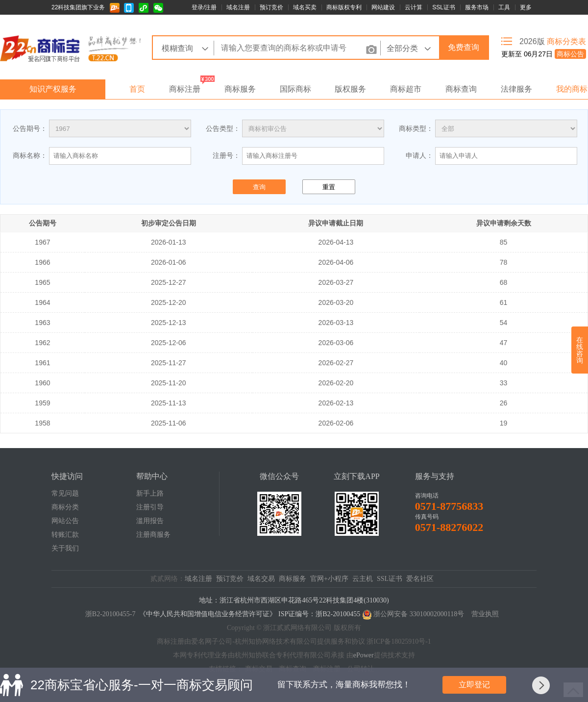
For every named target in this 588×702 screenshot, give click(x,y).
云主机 (363, 579)
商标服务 (240, 89)
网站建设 (383, 7)
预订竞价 (271, 7)
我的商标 (572, 89)
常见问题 (65, 493)
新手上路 (150, 493)
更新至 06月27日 (544, 54)
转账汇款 (65, 535)
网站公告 (65, 521)
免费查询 (464, 47)
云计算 (414, 7)
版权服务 (350, 89)
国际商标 (295, 89)
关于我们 (65, 548)
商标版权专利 (344, 7)
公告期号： (30, 128)
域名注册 (238, 7)
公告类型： (223, 128)
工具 (504, 7)
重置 (329, 187)
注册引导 (150, 507)
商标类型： (416, 128)
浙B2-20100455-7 (110, 614)
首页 (137, 89)
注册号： (226, 155)
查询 (259, 187)
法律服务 (516, 89)
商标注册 (185, 89)
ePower (364, 655)
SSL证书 (444, 7)
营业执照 (485, 614)
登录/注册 (204, 7)
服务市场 (477, 7)
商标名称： (30, 155)
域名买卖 (305, 7)
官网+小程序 (329, 579)
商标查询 (461, 89)
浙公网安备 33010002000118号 (419, 614)
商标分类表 (566, 41)
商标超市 (406, 89)
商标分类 (65, 507)
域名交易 (261, 579)
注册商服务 (153, 535)
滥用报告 (150, 521)
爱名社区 (420, 579)
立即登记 (474, 685)
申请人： (419, 155)
